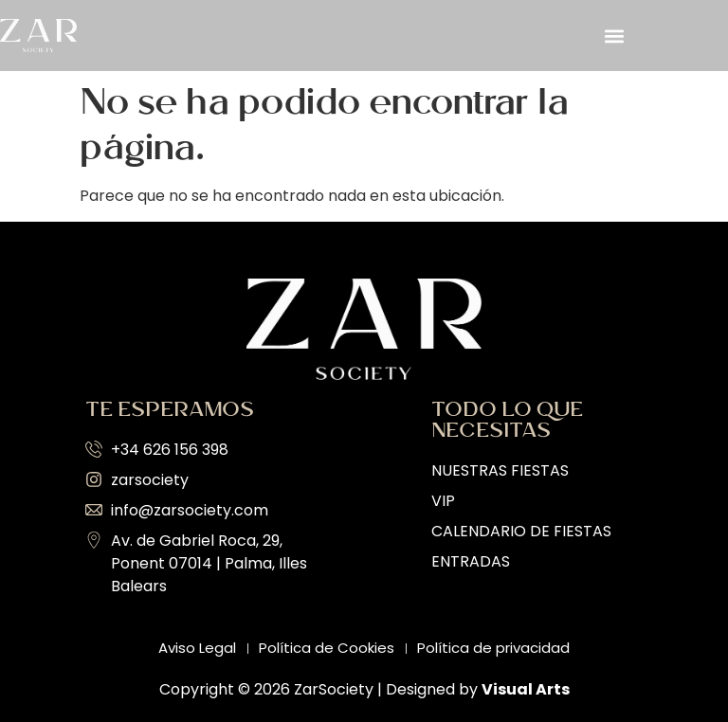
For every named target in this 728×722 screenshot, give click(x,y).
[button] (614, 36)
